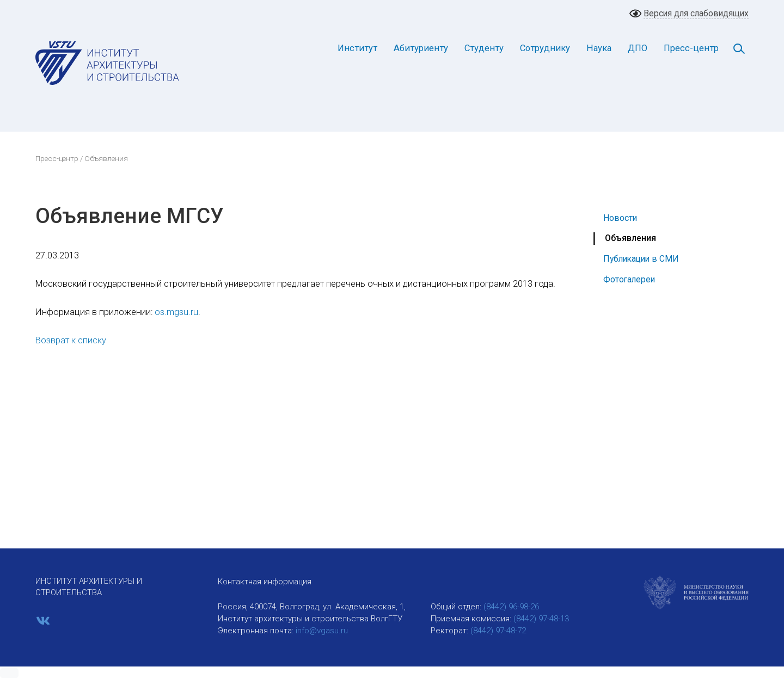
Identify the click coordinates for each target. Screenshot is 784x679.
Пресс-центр (691, 48)
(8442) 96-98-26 (511, 607)
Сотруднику (545, 48)
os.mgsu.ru (176, 312)
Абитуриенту (421, 48)
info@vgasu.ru (322, 631)
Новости (620, 218)
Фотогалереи (629, 279)
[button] (9, 673)
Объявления (630, 238)
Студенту (484, 48)
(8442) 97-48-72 (498, 631)
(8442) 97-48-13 (541, 619)
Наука (599, 48)
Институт (357, 48)
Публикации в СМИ (641, 259)
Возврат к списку (71, 340)
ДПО (638, 48)
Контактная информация (265, 582)
